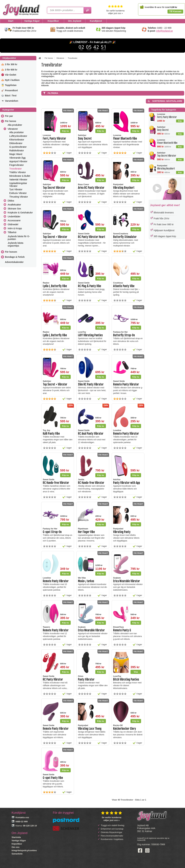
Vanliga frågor (19, 841)
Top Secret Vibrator (167, 156)
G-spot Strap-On (52, 532)
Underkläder (14, 217)
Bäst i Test (11, 96)
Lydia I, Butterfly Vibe (55, 286)
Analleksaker (14, 205)
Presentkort (11, 90)
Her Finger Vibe (86, 532)
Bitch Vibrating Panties (126, 679)
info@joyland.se (165, 31)
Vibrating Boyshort (166, 169)
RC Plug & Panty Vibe (90, 286)
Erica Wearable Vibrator (127, 581)
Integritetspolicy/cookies (24, 850)
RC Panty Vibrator (53, 679)
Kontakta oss (22, 817)
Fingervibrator (16, 165)
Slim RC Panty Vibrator (91, 384)
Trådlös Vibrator (18, 172)
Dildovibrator (16, 143)
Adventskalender (14, 262)
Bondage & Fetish (15, 257)
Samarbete (17, 854)
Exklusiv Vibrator (18, 193)
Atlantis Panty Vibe (124, 286)
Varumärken (12, 101)
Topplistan (11, 85)
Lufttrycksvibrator (18, 136)
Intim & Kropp (15, 228)
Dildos (11, 201)
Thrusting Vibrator (18, 197)
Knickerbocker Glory (125, 729)
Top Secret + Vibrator (55, 237)
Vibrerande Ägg (17, 158)
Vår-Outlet (11, 75)
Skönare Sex (14, 209)
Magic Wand (16, 154)
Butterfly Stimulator (125, 237)
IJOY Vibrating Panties (90, 335)
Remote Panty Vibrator (126, 384)
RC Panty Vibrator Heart (92, 237)
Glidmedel (13, 224)
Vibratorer (13, 129)
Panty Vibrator (86, 679)
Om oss (16, 847)
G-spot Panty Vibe (53, 778)
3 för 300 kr (11, 64)
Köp (180, 121)
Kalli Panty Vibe (51, 434)
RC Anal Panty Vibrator (91, 434)
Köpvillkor (17, 844)
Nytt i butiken (12, 80)
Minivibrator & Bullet (20, 176)
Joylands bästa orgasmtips (15, 244)
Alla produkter (15, 125)
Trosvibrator (15, 169)
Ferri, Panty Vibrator (167, 117)
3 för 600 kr (11, 70)
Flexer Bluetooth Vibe (167, 143)
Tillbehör (12, 232)
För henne (11, 121)
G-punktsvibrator (18, 147)
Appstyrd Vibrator (18, 161)
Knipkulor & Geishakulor (20, 213)
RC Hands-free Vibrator (56, 483)
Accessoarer (14, 220)
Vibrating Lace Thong (90, 729)
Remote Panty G (122, 630)
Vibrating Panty (122, 532)
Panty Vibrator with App (127, 483)
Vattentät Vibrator (18, 180)
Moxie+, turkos (86, 581)
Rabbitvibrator (17, 150)
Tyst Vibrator (16, 189)
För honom (11, 252)
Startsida (16, 837)
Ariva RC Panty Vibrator (91, 188)
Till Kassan (175, 11)
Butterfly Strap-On (124, 335)
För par (9, 116)
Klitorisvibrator (17, 140)
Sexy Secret (163, 130)
